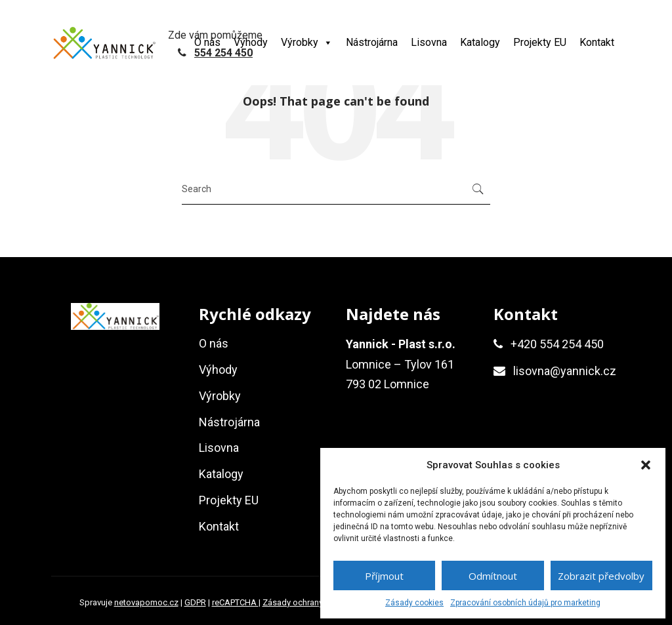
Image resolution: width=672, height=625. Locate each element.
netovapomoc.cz (146, 602)
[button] (646, 465)
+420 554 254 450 (557, 344)
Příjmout (384, 576)
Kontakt (597, 42)
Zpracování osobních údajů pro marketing (525, 603)
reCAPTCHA (235, 602)
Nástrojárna (372, 42)
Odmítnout (493, 576)
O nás (207, 42)
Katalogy (480, 42)
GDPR (195, 602)
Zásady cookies (414, 603)
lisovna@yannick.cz (565, 371)
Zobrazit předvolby (601, 576)
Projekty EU (540, 42)
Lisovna (429, 42)
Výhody (251, 42)
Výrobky (307, 42)
